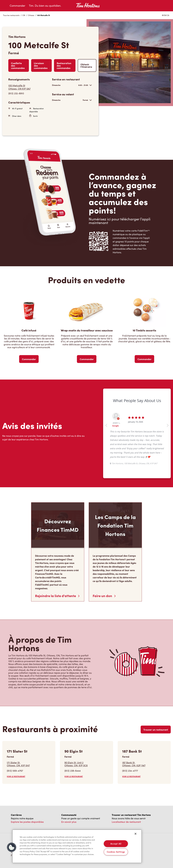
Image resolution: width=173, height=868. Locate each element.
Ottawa (31, 15)
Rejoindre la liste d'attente (57, 596)
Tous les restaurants (11, 15)
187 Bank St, (134, 764)
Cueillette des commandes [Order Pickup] (18, 65)
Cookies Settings (116, 852)
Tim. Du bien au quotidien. (45, 6)
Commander (17, 6)
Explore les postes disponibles (27, 822)
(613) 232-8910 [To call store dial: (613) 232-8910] (16, 93)
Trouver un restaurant (156, 730)
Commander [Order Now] (29, 359)
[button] (12, 847)
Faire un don (104, 596)
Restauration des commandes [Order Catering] (64, 65)
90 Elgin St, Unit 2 (76, 764)
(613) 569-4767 (15, 771)
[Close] (135, 834)
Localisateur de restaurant (126, 822)
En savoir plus (69, 822)
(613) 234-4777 (130, 771)
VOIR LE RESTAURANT (16, 776)
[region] (77, 846)
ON (24, 15)
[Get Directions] (29, 87)
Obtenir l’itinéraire (86, 65)
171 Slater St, (18, 764)
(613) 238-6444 (73, 771)
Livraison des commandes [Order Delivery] (41, 65)
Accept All (116, 844)
